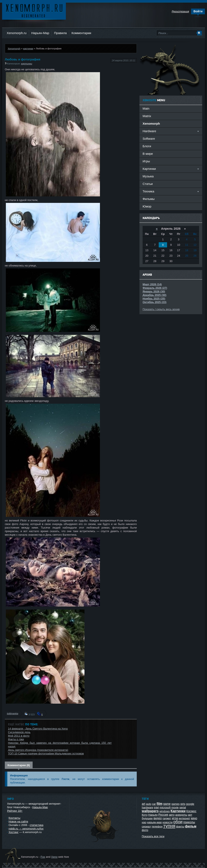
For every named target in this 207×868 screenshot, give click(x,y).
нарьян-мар (154, 822)
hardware (147, 807)
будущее (147, 818)
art (144, 804)
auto (149, 804)
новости (167, 822)
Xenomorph (14, 48)
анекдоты (181, 815)
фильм (191, 826)
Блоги (147, 146)
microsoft (165, 807)
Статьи (148, 184)
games (176, 804)
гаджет (167, 818)
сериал (146, 826)
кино (194, 818)
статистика (36, 825)
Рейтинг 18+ (15, 811)
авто (172, 815)
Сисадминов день (19, 732)
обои (178, 822)
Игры (146, 161)
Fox (43, 857)
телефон (157, 826)
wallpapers (150, 811)
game (167, 804)
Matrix (147, 116)
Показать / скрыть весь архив (161, 309)
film (160, 804)
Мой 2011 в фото (19, 736)
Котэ (145, 815)
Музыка (148, 176)
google (190, 804)
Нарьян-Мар (40, 33)
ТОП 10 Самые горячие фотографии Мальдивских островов (46, 753)
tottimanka (13, 713)
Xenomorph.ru (17, 33)
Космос (191, 811)
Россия (163, 815)
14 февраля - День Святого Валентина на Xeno (38, 729)
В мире (148, 154)
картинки (28, 48)
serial (183, 807)
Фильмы (149, 199)
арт (190, 815)
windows (165, 811)
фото (145, 830)
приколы (189, 822)
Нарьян (153, 815)
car (154, 804)
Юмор (147, 206)
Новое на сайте (18, 821)
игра (175, 818)
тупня (169, 826)
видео (158, 818)
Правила (60, 33)
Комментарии (81, 33)
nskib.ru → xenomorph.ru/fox (26, 829)
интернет (185, 818)
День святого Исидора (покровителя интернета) (38, 750)
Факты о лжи (16, 739)
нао (144, 822)
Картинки (178, 811)
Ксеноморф (34, 10)
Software (149, 139)
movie (175, 807)
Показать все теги (153, 836)
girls (183, 804)
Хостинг (13, 832)
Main (146, 108)
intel (156, 807)
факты (180, 826)
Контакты (14, 818)
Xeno (54, 857)
